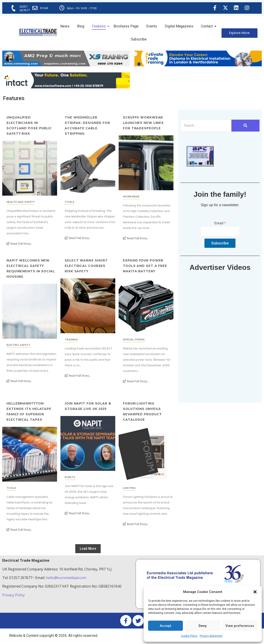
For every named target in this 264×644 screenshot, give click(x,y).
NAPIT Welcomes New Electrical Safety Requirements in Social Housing (31, 269)
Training (71, 340)
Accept (165, 626)
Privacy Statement (211, 636)
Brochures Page (126, 26)
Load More (88, 549)
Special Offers (134, 340)
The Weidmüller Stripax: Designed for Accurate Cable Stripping (87, 126)
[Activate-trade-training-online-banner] (198, 65)
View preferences (240, 626)
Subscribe (139, 39)
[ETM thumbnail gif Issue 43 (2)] (200, 165)
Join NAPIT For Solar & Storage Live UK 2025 (88, 406)
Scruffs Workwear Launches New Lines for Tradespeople (143, 123)
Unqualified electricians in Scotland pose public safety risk (29, 126)
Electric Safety (18, 345)
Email (44, 8)
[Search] (206, 126)
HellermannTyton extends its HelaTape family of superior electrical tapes (29, 412)
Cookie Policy (189, 636)
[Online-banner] (66, 87)
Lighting (129, 488)
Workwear (131, 197)
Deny (203, 626)
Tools (70, 202)
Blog (81, 26)
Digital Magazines (179, 26)
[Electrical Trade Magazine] (38, 32)
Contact (208, 26)
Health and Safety (21, 202)
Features (100, 26)
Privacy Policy (14, 595)
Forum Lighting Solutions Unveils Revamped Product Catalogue (142, 412)
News (65, 26)
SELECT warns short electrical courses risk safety (86, 266)
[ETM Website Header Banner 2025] (66, 65)
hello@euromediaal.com (66, 578)
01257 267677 (25, 8)
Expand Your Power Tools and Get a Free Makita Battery (145, 266)
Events (152, 26)
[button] (255, 592)
